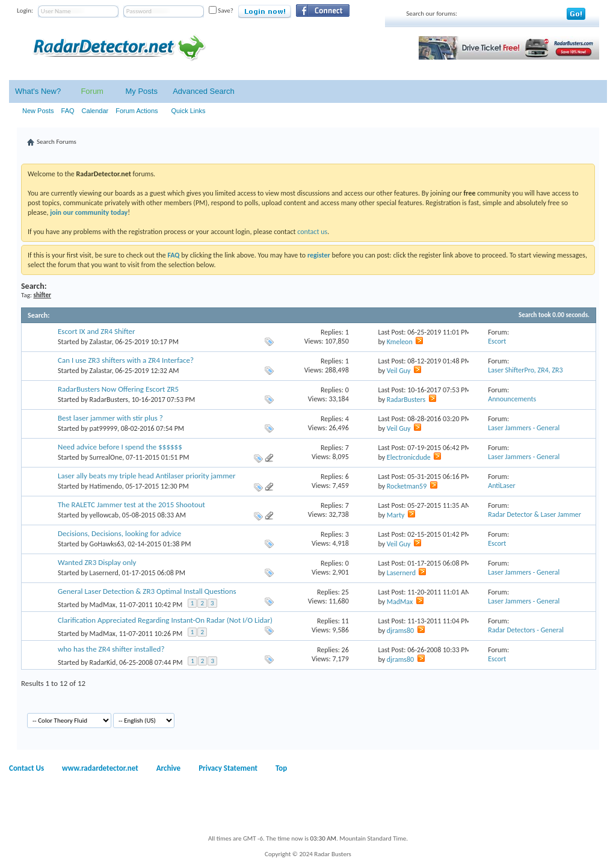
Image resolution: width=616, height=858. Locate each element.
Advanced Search (204, 91)
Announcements (512, 399)
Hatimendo (106, 486)
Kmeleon (400, 342)
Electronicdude (409, 457)
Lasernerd (104, 573)
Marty (396, 515)
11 (345, 621)
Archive (169, 768)
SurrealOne (106, 457)
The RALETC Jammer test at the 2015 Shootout (131, 505)
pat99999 (103, 428)
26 (345, 650)
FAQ (68, 111)
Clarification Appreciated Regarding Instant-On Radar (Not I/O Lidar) (165, 620)
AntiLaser (501, 486)
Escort (497, 341)
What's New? (38, 91)
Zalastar (101, 342)
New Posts (38, 111)
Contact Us (26, 768)
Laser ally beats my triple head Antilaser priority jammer (147, 476)
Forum (92, 91)
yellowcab (104, 515)
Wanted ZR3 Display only (97, 562)
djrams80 (400, 631)
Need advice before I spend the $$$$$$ (120, 447)
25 (345, 592)
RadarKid (103, 662)
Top (281, 768)
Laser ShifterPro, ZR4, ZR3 (525, 370)
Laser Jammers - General (524, 428)
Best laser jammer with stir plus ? (110, 418)
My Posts (141, 91)
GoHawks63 (107, 544)
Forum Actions (137, 111)
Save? (221, 11)
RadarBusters (109, 400)
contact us (312, 232)
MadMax (103, 605)
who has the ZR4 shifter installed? (111, 649)
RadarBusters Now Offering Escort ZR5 (118, 389)
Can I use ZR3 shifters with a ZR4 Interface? (126, 360)
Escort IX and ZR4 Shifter (97, 331)
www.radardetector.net (100, 768)
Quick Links (189, 111)
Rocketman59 (407, 486)
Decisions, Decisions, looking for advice (119, 533)
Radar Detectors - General (526, 630)
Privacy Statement (228, 768)
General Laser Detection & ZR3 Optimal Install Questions (147, 591)
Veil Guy (399, 371)
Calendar (95, 111)
